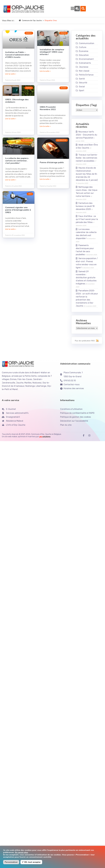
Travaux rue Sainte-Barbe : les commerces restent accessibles (87, 160)
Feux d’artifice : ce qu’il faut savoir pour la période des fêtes (87, 221)
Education (84, 57)
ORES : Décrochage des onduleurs (17, 103)
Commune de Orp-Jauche (30, 23)
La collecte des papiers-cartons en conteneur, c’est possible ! (17, 163)
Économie (84, 53)
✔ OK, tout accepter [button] (31, 862)
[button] (98, 10)
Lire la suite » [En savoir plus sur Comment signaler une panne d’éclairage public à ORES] (11, 231)
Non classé (84, 73)
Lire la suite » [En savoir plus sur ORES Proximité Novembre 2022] (45, 128)
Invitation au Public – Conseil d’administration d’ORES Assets (17, 57)
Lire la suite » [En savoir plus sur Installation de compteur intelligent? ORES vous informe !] (45, 73)
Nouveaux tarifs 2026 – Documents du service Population (86, 137)
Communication (87, 45)
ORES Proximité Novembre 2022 (48, 110)
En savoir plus (22, 852)
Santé (82, 81)
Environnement (86, 61)
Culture (83, 49)
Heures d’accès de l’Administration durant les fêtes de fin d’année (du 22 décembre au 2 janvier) (87, 176)
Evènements (85, 65)
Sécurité (83, 85)
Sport (82, 93)
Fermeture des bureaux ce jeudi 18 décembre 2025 (85, 208)
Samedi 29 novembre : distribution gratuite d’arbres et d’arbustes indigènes (86, 280)
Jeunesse (84, 69)
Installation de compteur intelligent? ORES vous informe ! (52, 54)
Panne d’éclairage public (52, 165)
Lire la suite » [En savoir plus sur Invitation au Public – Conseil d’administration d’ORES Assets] (11, 76)
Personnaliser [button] (11, 862)
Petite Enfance (86, 77)
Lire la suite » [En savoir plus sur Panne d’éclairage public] (45, 181)
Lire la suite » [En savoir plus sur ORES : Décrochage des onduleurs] (11, 121)
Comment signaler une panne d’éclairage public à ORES (18, 212)
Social (82, 89)
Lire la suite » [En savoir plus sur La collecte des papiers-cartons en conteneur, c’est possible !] (11, 182)
